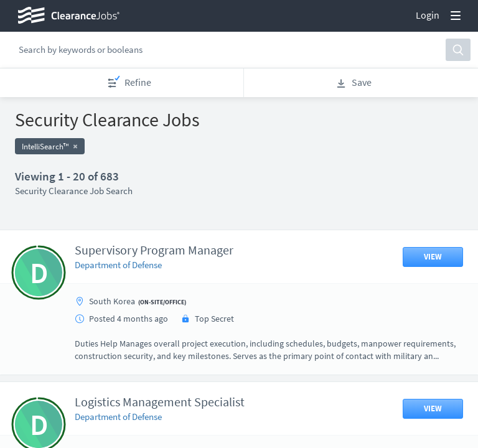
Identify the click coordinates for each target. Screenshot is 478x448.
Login (428, 15)
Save (354, 82)
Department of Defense (118, 265)
